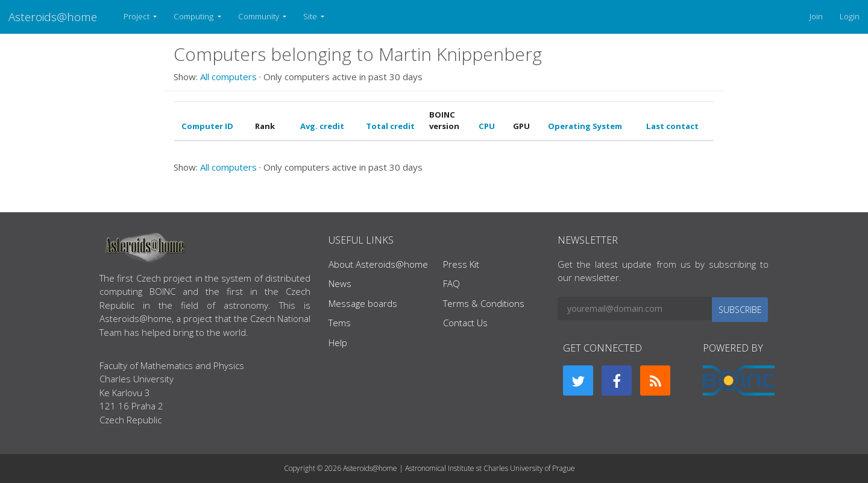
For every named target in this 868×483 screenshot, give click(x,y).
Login (850, 16)
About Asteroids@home (378, 264)
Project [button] (137, 16)
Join (816, 16)
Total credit (390, 126)
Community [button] (259, 16)
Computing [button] (194, 16)
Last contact (672, 126)
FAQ (451, 283)
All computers (228, 77)
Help (338, 343)
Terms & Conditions (484, 303)
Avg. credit (322, 126)
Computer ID (207, 126)
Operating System (585, 126)
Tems (340, 323)
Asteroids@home (53, 17)
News (340, 283)
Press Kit (461, 264)
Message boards (363, 303)
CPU (487, 126)
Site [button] (311, 16)
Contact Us (465, 323)
